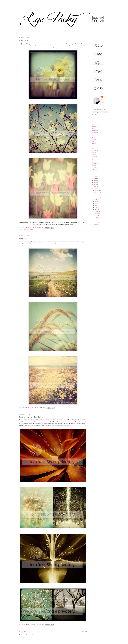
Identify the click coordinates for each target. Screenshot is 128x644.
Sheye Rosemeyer (96, 162)
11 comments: (41, 408)
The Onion (94, 167)
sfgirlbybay (94, 160)
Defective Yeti (95, 130)
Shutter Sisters (95, 163)
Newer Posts (22, 631)
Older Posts (84, 631)
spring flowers (29, 230)
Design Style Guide (96, 134)
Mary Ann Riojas (42, 424)
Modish (94, 145)
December (97, 191)
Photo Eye (94, 152)
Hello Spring (24, 40)
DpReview (94, 138)
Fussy (93, 141)
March (96, 210)
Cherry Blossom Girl (96, 123)
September (97, 197)
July (96, 201)
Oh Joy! (94, 149)
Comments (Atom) (31, 635)
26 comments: (41, 625)
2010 (95, 187)
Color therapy (24, 238)
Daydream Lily (95, 127)
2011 (95, 185)
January (97, 222)
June (96, 203)
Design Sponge (95, 132)
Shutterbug (94, 165)
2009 (95, 189)
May (96, 205)
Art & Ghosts (95, 121)
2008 (95, 225)
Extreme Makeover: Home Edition (31, 417)
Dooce (93, 136)
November (97, 193)
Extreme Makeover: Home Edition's (40, 420)
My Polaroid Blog (96, 147)
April (96, 207)
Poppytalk (94, 158)
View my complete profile (104, 101)
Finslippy (94, 139)
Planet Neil (94, 156)
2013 (95, 180)
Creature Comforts (96, 125)
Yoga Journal (95, 169)
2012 (95, 182)
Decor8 (93, 128)
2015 (95, 176)
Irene (104, 97)
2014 (95, 178)
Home (53, 631)
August (96, 199)
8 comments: (41, 228)
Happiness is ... (95, 143)
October (97, 195)
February (97, 220)
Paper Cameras (95, 151)
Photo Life (94, 154)
